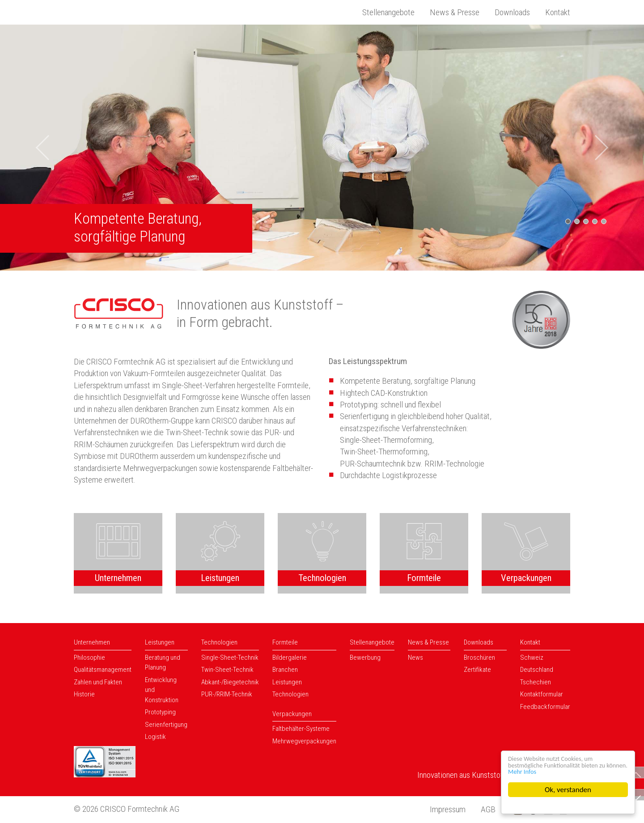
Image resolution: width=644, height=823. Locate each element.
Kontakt (558, 12)
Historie (84, 694)
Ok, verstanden (568, 790)
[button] (48, 148)
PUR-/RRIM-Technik (227, 694)
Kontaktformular (542, 694)
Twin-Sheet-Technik (227, 670)
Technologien (219, 642)
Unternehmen (92, 642)
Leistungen (160, 642)
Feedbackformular (545, 707)
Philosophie (89, 658)
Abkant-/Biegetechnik (230, 682)
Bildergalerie (290, 658)
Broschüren (479, 658)
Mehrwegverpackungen (304, 741)
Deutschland (537, 670)
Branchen (285, 670)
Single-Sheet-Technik (230, 658)
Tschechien (536, 682)
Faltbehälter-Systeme (301, 729)
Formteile (285, 642)
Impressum (448, 809)
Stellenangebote (388, 12)
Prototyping (160, 712)
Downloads (512, 12)
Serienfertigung (166, 725)
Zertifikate (477, 670)
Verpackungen (292, 714)
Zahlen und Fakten (98, 682)
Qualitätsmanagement (103, 670)
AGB (488, 809)
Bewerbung (365, 658)
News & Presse (455, 12)
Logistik (155, 737)
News (415, 658)
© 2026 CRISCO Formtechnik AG (127, 809)
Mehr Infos (552, 771)
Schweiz (532, 658)
